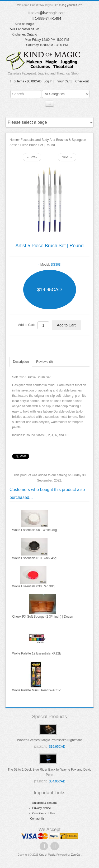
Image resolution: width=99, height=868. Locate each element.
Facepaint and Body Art (37, 140)
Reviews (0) (44, 362)
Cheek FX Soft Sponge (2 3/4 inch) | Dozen (43, 617)
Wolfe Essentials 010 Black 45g (34, 558)
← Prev (32, 157)
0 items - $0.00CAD (25, 81)
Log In (48, 81)
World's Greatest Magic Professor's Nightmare (50, 740)
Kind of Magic (47, 855)
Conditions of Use (42, 813)
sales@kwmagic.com (48, 13)
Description (21, 362)
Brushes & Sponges (70, 140)
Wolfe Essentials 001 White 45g (34, 530)
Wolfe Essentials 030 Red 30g (33, 586)
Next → (67, 157)
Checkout (82, 81)
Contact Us (37, 819)
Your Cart (64, 81)
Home (14, 140)
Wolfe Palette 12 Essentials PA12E (37, 653)
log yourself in (71, 5)
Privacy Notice (40, 808)
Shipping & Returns (43, 803)
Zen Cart (76, 855)
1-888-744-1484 (48, 18)
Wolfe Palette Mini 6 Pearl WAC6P (36, 690)
